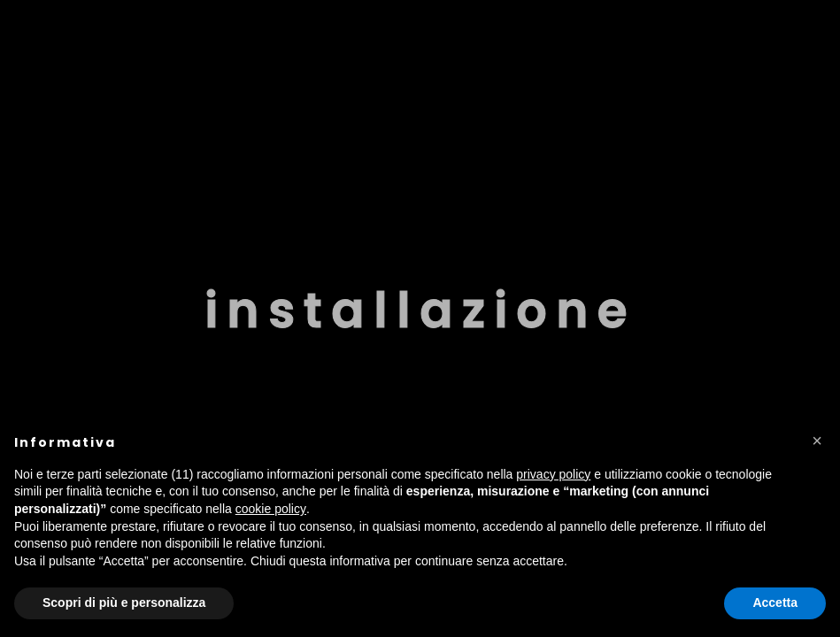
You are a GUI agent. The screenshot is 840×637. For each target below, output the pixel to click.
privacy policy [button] (553, 474)
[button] (817, 441)
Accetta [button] (775, 602)
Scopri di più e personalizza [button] (124, 602)
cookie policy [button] (271, 509)
